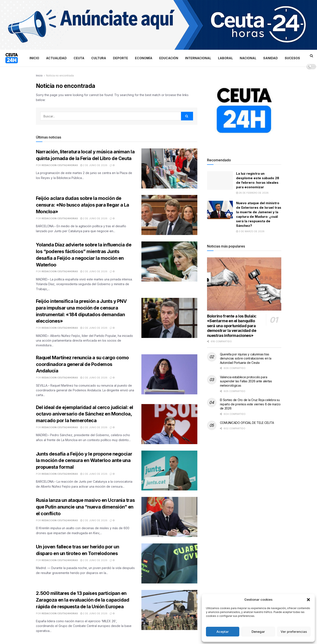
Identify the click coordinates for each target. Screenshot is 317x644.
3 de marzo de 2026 (250, 231)
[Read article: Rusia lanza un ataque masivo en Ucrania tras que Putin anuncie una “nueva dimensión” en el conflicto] (169, 517)
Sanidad (271, 58)
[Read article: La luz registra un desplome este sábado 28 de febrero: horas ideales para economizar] (220, 180)
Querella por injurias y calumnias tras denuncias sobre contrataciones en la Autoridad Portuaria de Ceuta (246, 358)
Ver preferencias (294, 632)
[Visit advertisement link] (158, 25)
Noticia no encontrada (60, 75)
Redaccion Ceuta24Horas (60, 165)
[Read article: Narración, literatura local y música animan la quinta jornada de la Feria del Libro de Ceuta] (169, 168)
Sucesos (292, 58)
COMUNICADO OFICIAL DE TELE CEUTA (247, 423)
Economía (144, 58)
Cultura (99, 58)
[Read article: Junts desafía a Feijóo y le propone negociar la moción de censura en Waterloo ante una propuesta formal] (169, 471)
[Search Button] (312, 56)
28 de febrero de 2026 (252, 193)
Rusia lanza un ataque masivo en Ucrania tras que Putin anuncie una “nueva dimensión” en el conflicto (85, 507)
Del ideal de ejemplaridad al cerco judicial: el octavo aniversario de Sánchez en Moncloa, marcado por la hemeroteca (85, 414)
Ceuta (79, 58)
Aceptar (223, 632)
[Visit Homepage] (12, 58)
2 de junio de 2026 (94, 165)
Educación (169, 58)
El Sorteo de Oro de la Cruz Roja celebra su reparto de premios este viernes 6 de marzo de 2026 (250, 404)
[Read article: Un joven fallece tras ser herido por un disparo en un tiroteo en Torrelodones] (169, 563)
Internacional (198, 58)
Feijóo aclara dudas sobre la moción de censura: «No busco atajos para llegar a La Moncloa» (83, 205)
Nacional (248, 58)
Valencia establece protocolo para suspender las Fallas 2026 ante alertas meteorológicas (246, 381)
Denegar (258, 632)
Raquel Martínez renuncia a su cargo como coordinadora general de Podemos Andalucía (82, 364)
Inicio (34, 58)
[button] (308, 600)
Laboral (225, 58)
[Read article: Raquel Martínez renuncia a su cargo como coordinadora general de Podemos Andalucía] (169, 374)
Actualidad (56, 58)
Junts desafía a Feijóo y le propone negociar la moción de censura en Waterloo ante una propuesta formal (84, 460)
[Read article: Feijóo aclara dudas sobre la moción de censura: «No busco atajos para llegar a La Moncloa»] (169, 215)
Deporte (121, 58)
